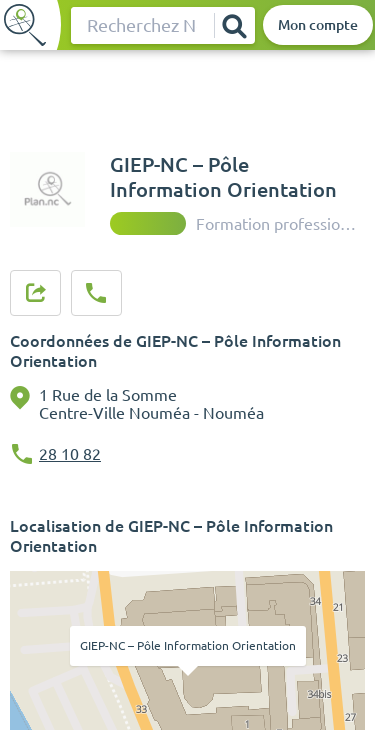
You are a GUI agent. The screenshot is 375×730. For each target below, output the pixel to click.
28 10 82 (70, 454)
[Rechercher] (234, 25)
